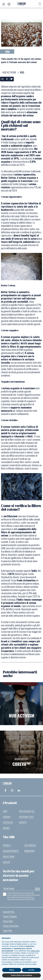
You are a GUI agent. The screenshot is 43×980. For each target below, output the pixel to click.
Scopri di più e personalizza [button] (21, 975)
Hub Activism (8, 857)
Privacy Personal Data (11, 926)
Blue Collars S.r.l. (27, 811)
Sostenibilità (30, 845)
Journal (6, 828)
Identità (6, 862)
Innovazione (29, 851)
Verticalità (8, 822)
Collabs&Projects (11, 851)
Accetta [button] (31, 970)
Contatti (23, 822)
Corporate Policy (9, 912)
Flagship (7, 817)
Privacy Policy (8, 921)
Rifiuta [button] (12, 970)
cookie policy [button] (35, 951)
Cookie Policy (8, 931)
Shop (5, 811)
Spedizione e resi (26, 817)
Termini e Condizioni (10, 916)
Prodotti (7, 845)
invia (38, 888)
